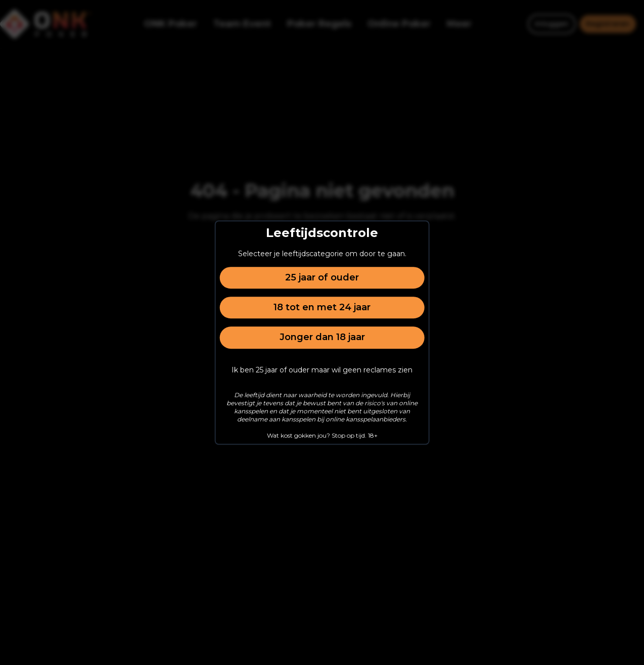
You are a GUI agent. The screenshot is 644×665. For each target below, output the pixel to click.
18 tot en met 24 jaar (322, 307)
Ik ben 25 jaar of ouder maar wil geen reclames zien (322, 370)
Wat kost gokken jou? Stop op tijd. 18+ (322, 435)
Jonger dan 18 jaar (322, 338)
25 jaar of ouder (322, 277)
